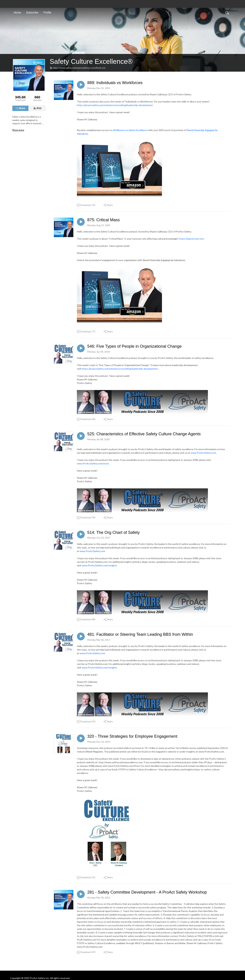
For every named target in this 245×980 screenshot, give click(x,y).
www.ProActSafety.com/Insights (99, 565)
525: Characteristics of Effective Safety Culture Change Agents (144, 434)
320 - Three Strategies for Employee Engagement (132, 736)
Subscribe (32, 13)
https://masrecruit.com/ (192, 239)
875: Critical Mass (104, 220)
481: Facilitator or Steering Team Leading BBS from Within (140, 634)
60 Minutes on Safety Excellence (130, 130)
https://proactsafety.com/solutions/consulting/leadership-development (115, 105)
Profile (47, 13)
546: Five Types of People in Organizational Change (134, 346)
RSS (37, 108)
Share (21, 108)
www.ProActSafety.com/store (93, 463)
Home (17, 13)
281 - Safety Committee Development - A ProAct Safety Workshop (147, 892)
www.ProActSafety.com (203, 453)
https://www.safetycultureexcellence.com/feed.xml (77, 68)
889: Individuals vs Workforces (115, 83)
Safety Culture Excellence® (91, 61)
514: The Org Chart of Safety (113, 532)
